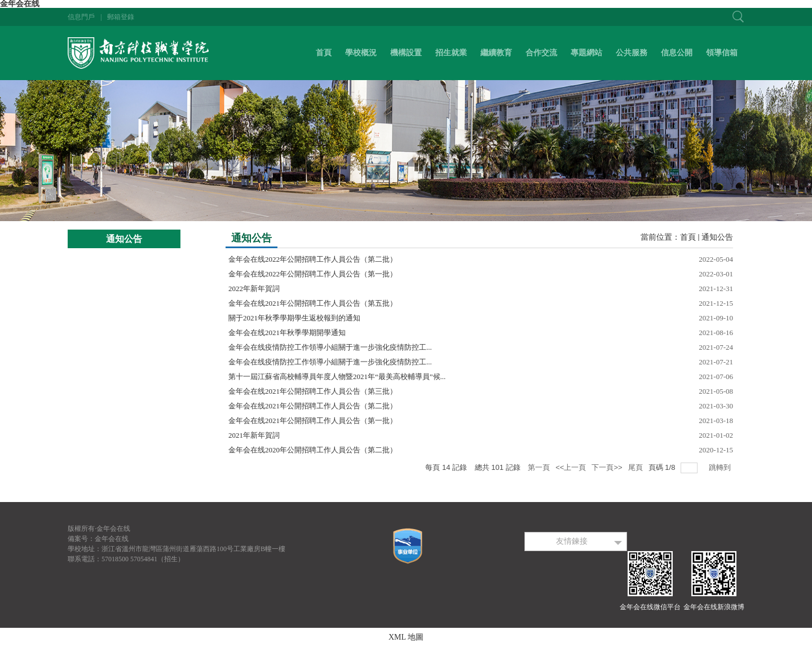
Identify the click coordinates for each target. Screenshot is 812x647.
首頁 (688, 237)
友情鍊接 (572, 541)
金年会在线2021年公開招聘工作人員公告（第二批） (313, 406)
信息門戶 (81, 17)
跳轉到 (721, 467)
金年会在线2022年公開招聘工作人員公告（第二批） (313, 259)
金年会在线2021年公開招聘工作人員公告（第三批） (313, 391)
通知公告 (717, 237)
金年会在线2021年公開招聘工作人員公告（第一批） (313, 421)
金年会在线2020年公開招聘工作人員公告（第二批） (313, 450)
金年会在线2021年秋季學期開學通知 (287, 333)
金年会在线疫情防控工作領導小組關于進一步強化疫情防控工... (330, 347)
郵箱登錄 (121, 17)
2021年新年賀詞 (254, 435)
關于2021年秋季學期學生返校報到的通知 (294, 318)
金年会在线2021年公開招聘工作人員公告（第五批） (313, 303)
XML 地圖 (406, 637)
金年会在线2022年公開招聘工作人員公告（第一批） (313, 274)
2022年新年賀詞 (254, 289)
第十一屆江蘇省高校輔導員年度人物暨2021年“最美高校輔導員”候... (337, 377)
